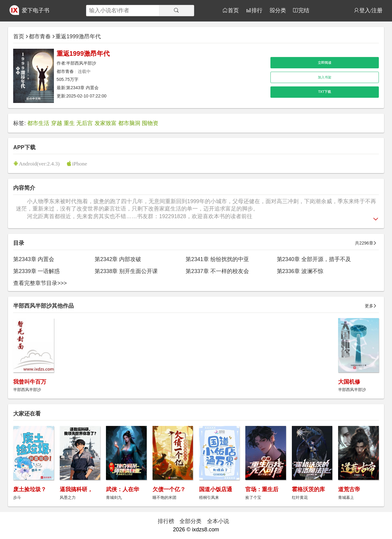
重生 (69, 123)
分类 (281, 10)
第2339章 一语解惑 (36, 271)
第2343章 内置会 (82, 88)
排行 (257, 10)
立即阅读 (325, 63)
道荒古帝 (349, 489)
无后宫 (85, 123)
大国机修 (349, 382)
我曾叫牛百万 (30, 382)
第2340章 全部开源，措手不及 (314, 259)
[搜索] (176, 11)
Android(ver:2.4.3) (39, 163)
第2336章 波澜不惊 (300, 271)
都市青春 (40, 36)
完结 (304, 10)
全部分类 (190, 521)
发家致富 (106, 123)
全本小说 (218, 521)
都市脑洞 (129, 123)
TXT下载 (325, 92)
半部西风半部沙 (81, 63)
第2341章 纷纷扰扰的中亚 (217, 259)
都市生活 (38, 123)
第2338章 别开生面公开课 (126, 271)
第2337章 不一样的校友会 (217, 271)
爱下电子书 (36, 10)
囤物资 (150, 123)
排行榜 (166, 521)
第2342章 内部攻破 (118, 259)
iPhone (79, 163)
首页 (233, 10)
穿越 (57, 123)
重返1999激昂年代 (78, 36)
